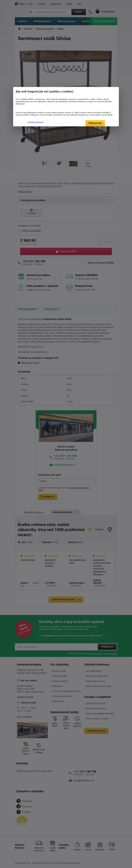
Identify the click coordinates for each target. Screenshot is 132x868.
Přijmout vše (95, 123)
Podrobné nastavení (35, 122)
